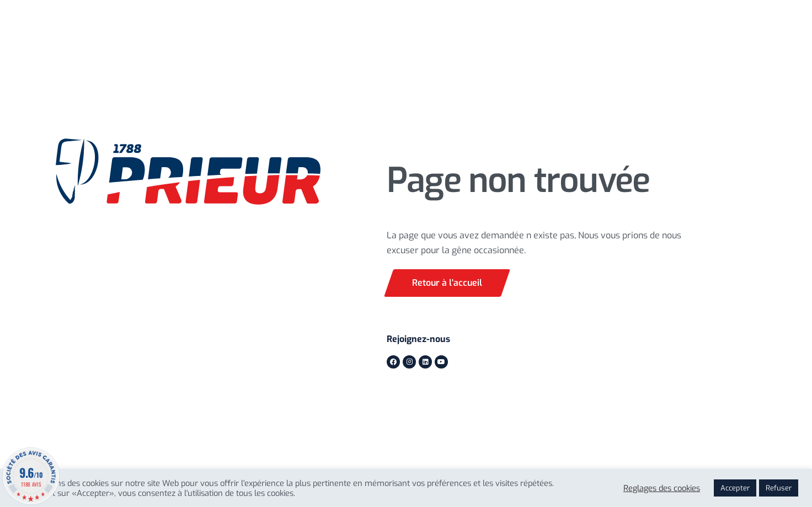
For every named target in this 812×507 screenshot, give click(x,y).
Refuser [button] (779, 488)
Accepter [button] (735, 488)
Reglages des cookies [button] (662, 488)
